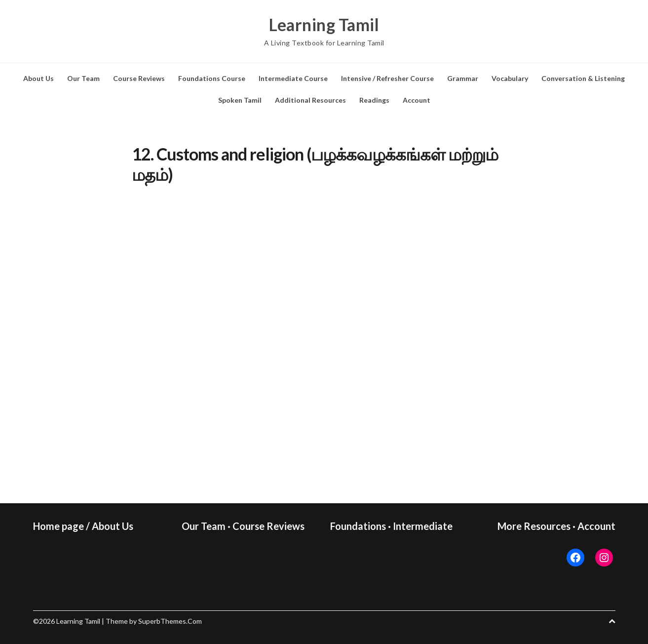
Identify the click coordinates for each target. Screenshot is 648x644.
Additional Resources (310, 100)
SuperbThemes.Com (170, 621)
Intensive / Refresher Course (387, 78)
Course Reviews (139, 78)
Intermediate (423, 526)
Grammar (463, 78)
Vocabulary (510, 78)
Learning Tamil (324, 25)
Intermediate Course (293, 78)
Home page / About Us (83, 526)
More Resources (534, 526)
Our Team (83, 78)
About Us (38, 78)
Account (417, 100)
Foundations (358, 526)
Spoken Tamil (240, 100)
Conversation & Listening (583, 78)
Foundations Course (212, 78)
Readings (374, 100)
